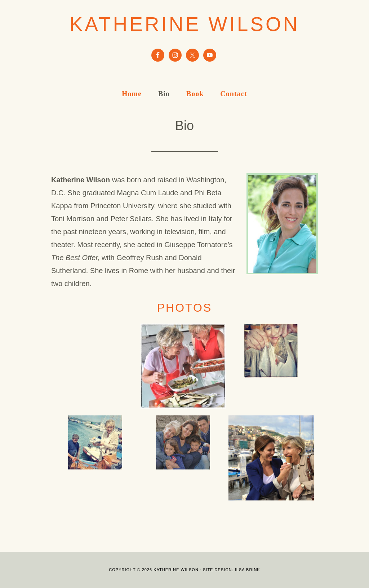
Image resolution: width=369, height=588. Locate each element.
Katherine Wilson (185, 24)
